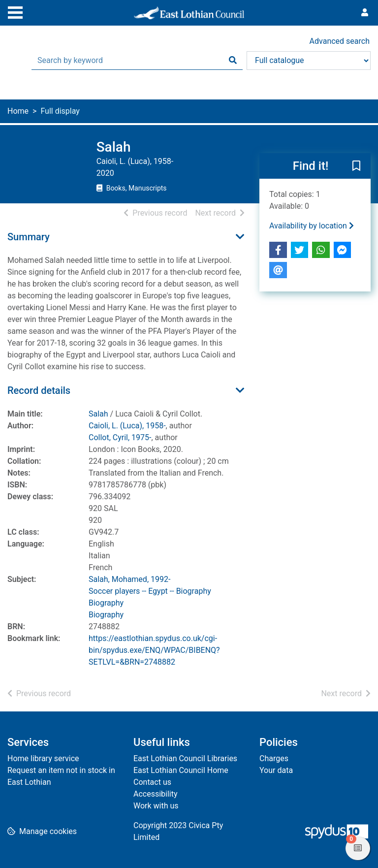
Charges (274, 758)
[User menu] (365, 13)
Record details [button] (39, 390)
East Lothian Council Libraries (185, 758)
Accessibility (156, 794)
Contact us (152, 782)
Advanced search (340, 41)
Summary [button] (29, 237)
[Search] (233, 61)
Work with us (156, 806)
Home (18, 111)
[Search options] (309, 61)
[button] (356, 166)
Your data (276, 770)
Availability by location (312, 226)
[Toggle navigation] (15, 11)
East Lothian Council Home (181, 770)
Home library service (43, 758)
